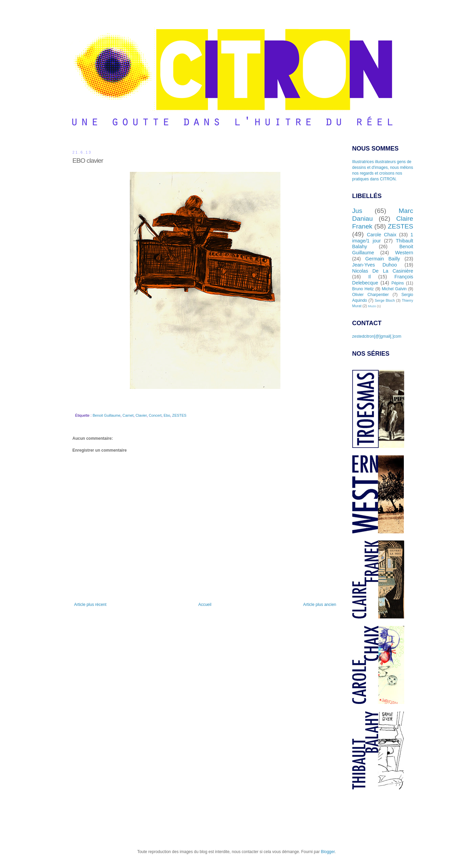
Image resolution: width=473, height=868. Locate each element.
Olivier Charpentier (371, 295)
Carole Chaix (382, 235)
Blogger (328, 852)
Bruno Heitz (363, 289)
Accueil (205, 605)
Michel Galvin (394, 289)
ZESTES (179, 415)
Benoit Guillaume (106, 415)
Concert (155, 415)
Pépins (398, 283)
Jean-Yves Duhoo (375, 265)
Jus (357, 211)
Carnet (128, 415)
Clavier (141, 415)
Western (404, 253)
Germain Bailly (383, 259)
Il (369, 277)
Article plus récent (90, 605)
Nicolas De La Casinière (383, 271)
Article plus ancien (320, 605)
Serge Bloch (385, 300)
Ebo (167, 415)
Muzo (372, 306)
